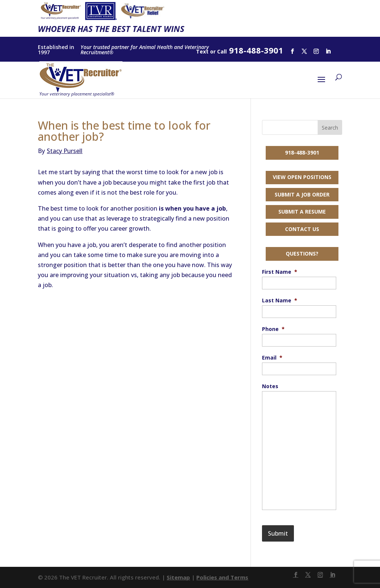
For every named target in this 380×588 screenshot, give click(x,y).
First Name (280, 272)
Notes (270, 386)
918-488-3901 (302, 152)
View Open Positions (302, 177)
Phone (273, 329)
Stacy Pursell (60, 151)
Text (202, 51)
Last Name (280, 301)
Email (272, 358)
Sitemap (178, 577)
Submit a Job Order (302, 194)
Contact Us (302, 229)
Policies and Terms (222, 577)
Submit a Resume (302, 212)
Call (222, 51)
